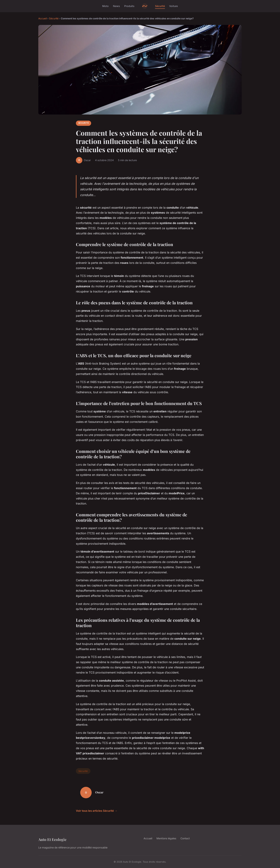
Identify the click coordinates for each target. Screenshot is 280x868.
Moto (105, 6)
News (116, 6)
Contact (185, 838)
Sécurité (160, 6)
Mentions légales (166, 838)
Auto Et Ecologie (52, 839)
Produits (129, 6)
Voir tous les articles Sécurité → (97, 811)
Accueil (43, 18)
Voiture (173, 6)
